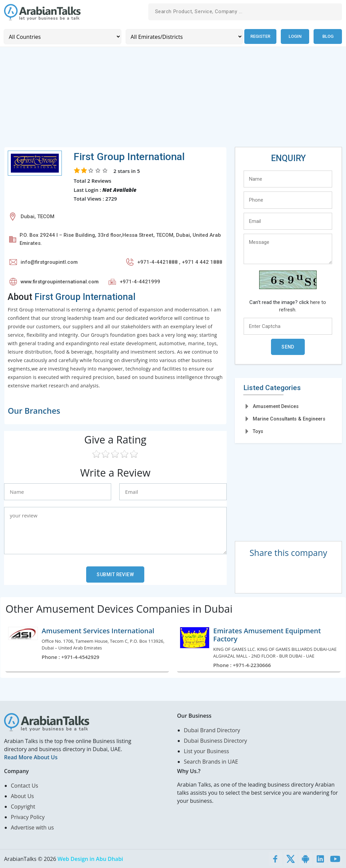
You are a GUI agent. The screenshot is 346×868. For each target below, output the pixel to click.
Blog (328, 36)
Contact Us (24, 785)
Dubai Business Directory (215, 740)
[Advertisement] (173, 99)
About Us (22, 796)
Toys (258, 431)
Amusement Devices (276, 406)
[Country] (62, 36)
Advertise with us (32, 827)
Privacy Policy (28, 817)
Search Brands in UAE (211, 761)
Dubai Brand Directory (212, 730)
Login (295, 36)
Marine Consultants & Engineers (289, 418)
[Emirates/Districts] (183, 36)
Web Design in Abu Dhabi (90, 859)
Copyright (23, 806)
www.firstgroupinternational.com (60, 281)
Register (260, 36)
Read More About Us (31, 757)
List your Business (206, 751)
